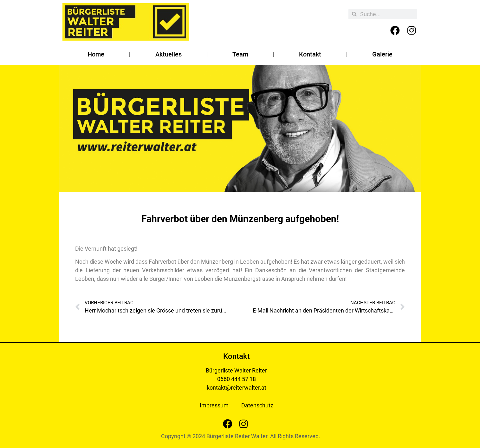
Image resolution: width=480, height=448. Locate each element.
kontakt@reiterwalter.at (237, 388)
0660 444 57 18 (237, 379)
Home (96, 54)
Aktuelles (169, 54)
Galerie (382, 54)
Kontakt (310, 54)
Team (240, 54)
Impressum (214, 405)
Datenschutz (257, 405)
